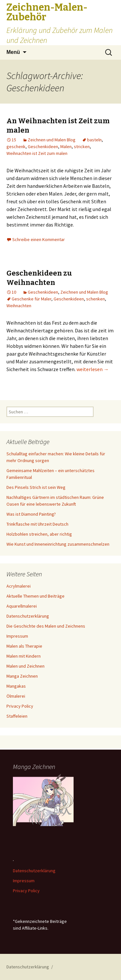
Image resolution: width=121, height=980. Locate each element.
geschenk (16, 146)
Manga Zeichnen (22, 676)
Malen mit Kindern (24, 656)
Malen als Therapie (24, 646)
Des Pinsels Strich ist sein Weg (36, 487)
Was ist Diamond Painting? (31, 514)
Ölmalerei (16, 696)
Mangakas (16, 686)
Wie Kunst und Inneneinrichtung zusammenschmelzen (58, 544)
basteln (94, 140)
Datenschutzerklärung (28, 616)
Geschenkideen (43, 146)
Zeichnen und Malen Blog (52, 140)
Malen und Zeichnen (25, 666)
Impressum (17, 636)
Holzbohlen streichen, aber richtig (39, 534)
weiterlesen (93, 369)
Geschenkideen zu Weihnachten (39, 278)
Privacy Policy (20, 706)
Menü (13, 52)
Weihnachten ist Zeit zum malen (37, 153)
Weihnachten (19, 306)
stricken (82, 146)
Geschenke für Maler (31, 299)
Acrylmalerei (19, 586)
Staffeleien (17, 716)
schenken (96, 299)
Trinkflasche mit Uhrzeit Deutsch (37, 524)
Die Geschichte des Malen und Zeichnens (46, 626)
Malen (66, 146)
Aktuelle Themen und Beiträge (35, 596)
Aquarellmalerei (22, 606)
